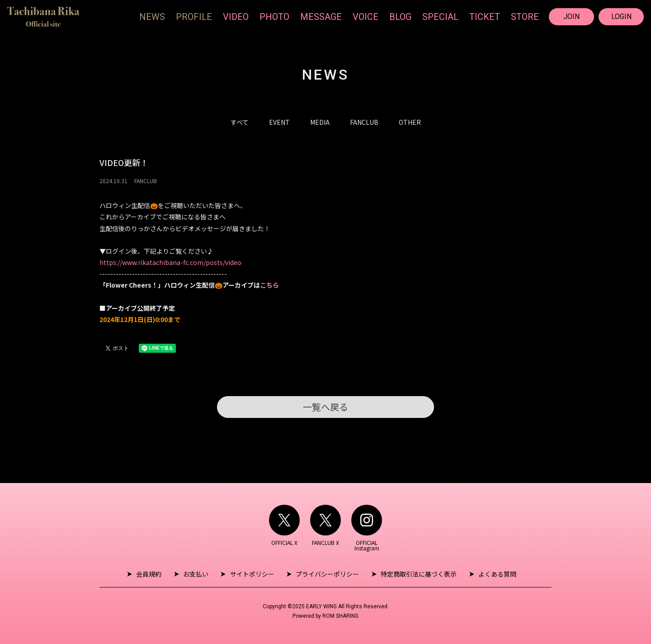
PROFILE (194, 17)
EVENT (279, 122)
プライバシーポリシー (327, 574)
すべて (240, 122)
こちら (269, 285)
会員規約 (152, 574)
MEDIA (320, 122)
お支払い (198, 574)
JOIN (571, 17)
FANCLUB (364, 122)
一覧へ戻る (325, 407)
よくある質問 (494, 574)
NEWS (152, 17)
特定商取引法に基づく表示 (417, 574)
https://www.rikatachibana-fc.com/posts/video (170, 262)
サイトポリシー (253, 574)
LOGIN (621, 17)
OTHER (410, 122)
